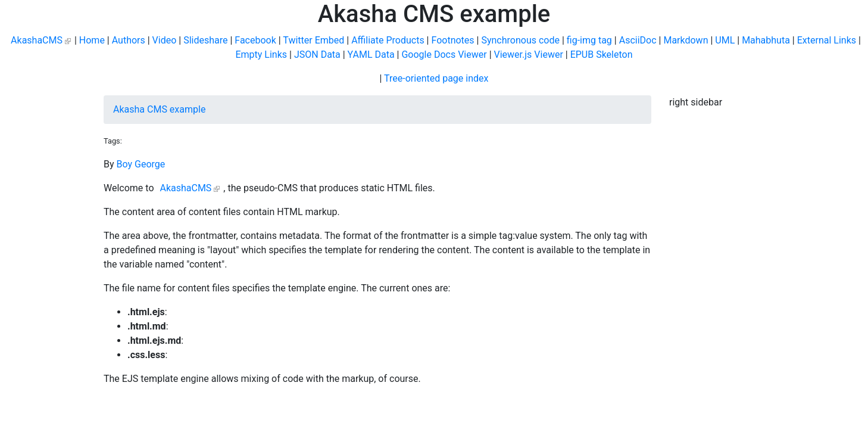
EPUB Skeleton (602, 55)
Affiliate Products (388, 40)
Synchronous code (520, 40)
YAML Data (371, 55)
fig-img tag (589, 40)
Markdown (686, 40)
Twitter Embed (313, 40)
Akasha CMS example (159, 109)
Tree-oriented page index (436, 78)
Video (165, 40)
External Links (827, 40)
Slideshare (205, 40)
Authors (129, 40)
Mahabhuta (766, 40)
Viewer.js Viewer (529, 55)
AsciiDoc (638, 40)
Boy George (141, 164)
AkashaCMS (37, 40)
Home (92, 40)
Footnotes (452, 40)
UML (725, 40)
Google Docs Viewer (444, 55)
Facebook (255, 40)
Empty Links (261, 55)
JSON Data (317, 55)
